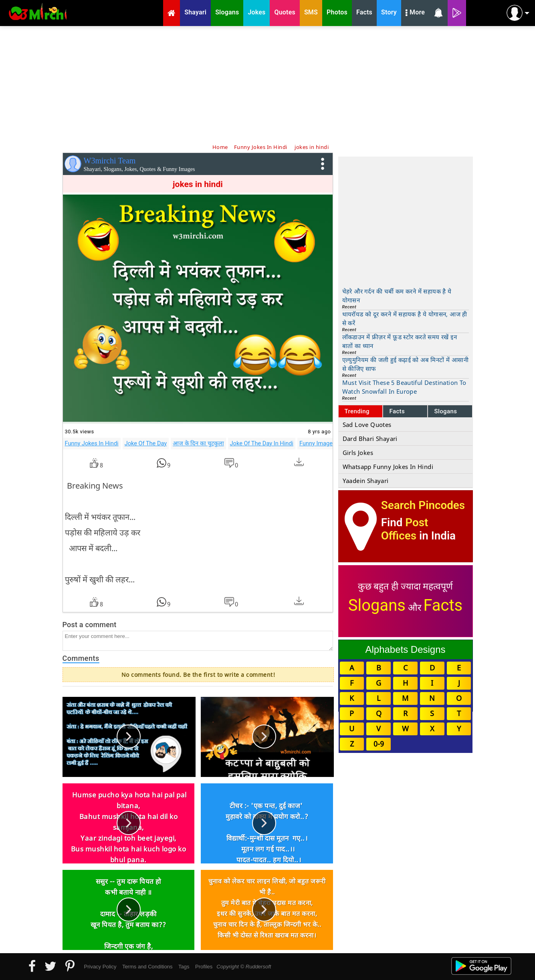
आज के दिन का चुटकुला (198, 443)
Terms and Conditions (147, 967)
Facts (397, 411)
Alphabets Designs (405, 649)
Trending (357, 411)
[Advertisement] (268, 84)
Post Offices (405, 529)
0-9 (379, 744)
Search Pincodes (423, 505)
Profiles (204, 967)
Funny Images (317, 443)
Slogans (445, 411)
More (415, 13)
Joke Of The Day (146, 443)
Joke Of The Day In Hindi (262, 443)
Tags (184, 967)
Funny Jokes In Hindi (92, 443)
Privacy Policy (100, 967)
